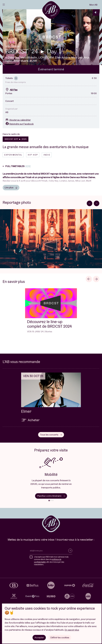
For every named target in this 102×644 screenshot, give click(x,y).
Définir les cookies (60, 637)
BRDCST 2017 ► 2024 (16, 139)
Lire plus (11, 187)
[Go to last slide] (90, 203)
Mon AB (93, 5)
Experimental (13, 155)
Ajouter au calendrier (18, 120)
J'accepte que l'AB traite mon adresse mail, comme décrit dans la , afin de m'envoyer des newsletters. (51, 561)
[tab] (49, 501)
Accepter (39, 637)
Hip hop (33, 155)
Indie (47, 155)
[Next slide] (97, 203)
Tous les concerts (51, 435)
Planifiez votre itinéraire (51, 496)
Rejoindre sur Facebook (19, 124)
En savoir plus (72, 630)
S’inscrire (70, 551)
